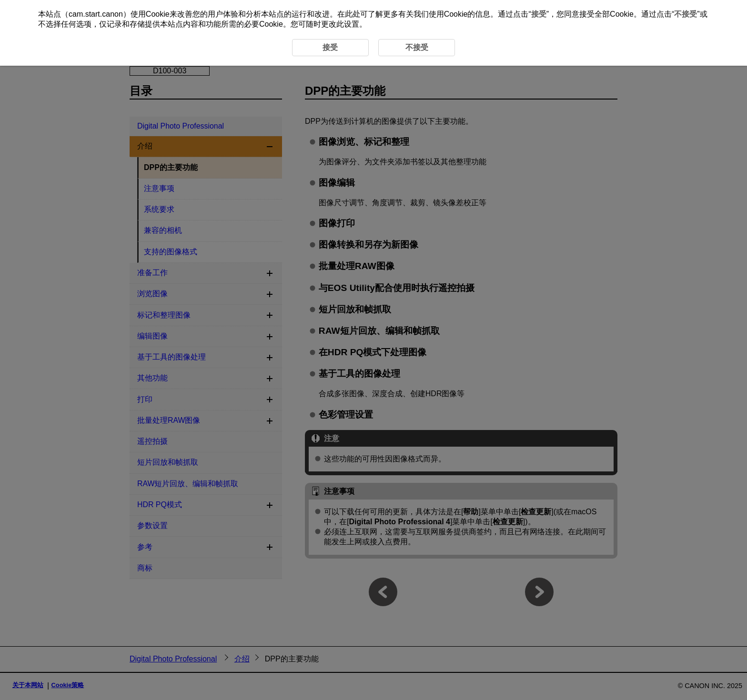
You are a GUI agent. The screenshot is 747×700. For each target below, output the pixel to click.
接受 (539, 14)
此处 (353, 14)
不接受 (686, 14)
